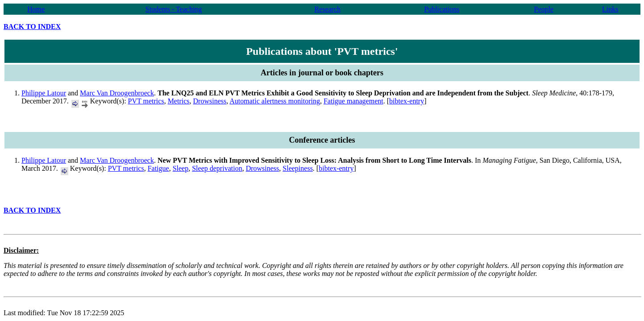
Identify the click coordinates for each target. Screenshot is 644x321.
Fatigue (158, 168)
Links (610, 9)
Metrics (179, 101)
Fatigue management (353, 101)
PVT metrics (146, 101)
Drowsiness (210, 101)
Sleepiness (298, 168)
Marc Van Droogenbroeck (117, 93)
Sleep (181, 168)
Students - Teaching (174, 9)
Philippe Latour (44, 93)
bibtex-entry (407, 101)
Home (36, 9)
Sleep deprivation (217, 168)
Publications (442, 9)
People (544, 9)
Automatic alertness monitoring (275, 101)
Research (327, 9)
